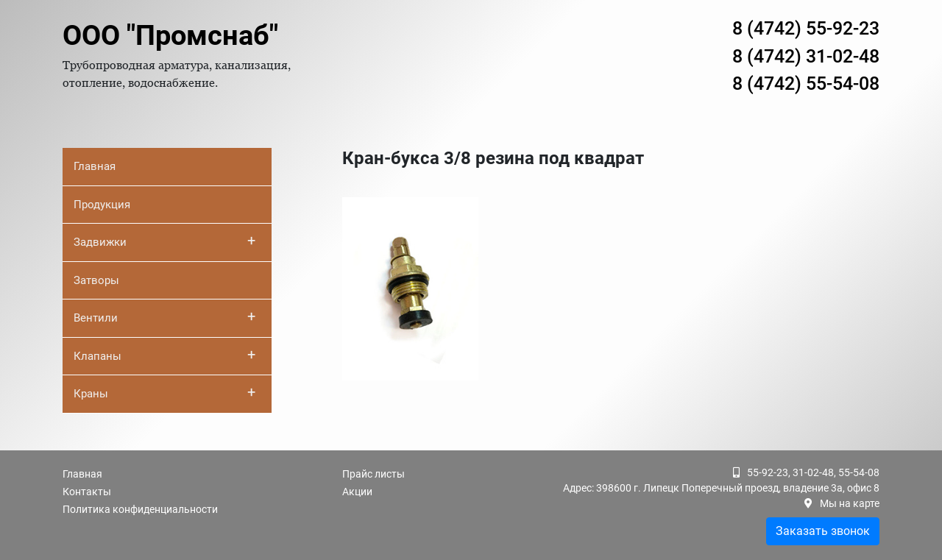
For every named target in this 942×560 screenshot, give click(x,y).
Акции (357, 492)
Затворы (96, 280)
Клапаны (164, 355)
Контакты (87, 492)
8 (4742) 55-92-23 (806, 28)
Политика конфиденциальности (140, 509)
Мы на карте (850, 503)
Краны (164, 392)
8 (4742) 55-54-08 (806, 84)
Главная (95, 166)
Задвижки (164, 241)
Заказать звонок (823, 531)
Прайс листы (373, 474)
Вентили (164, 316)
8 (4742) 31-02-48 (806, 56)
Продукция (102, 205)
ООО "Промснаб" (170, 35)
